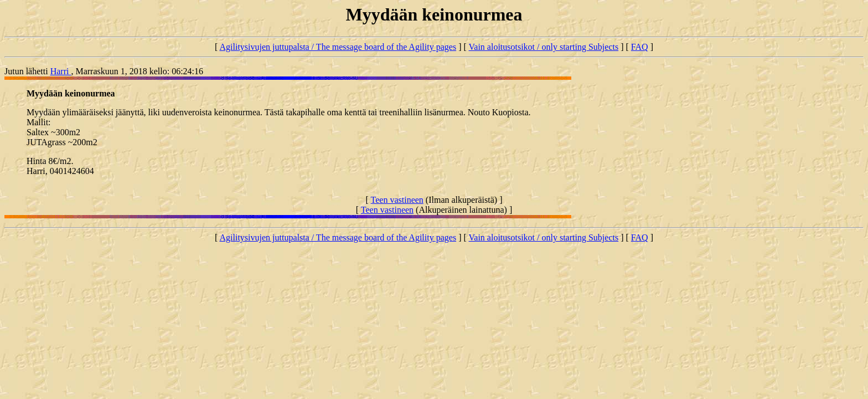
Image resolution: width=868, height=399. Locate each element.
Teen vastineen (397, 200)
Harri (61, 71)
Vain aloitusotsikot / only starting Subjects (544, 47)
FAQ (640, 47)
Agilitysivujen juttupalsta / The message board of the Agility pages (338, 47)
